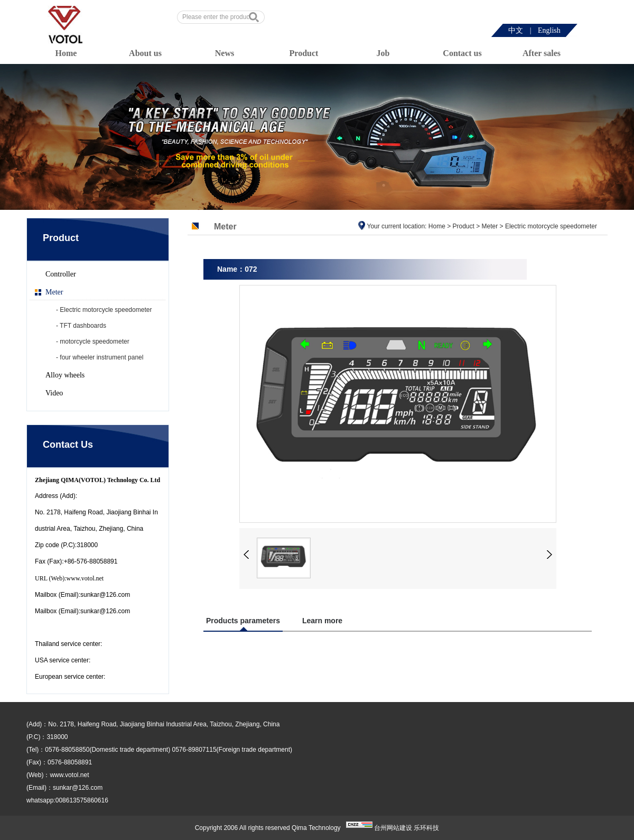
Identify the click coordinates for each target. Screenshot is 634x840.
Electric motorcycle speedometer (551, 226)
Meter (54, 292)
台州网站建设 (393, 828)
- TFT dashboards (81, 326)
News (225, 53)
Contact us (462, 53)
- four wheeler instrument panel (100, 357)
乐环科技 (426, 828)
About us (145, 53)
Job (383, 53)
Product (304, 53)
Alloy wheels (65, 375)
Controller (61, 274)
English (549, 30)
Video (54, 393)
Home (66, 53)
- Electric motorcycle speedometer (104, 310)
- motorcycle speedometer (93, 341)
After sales (542, 53)
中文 (516, 30)
